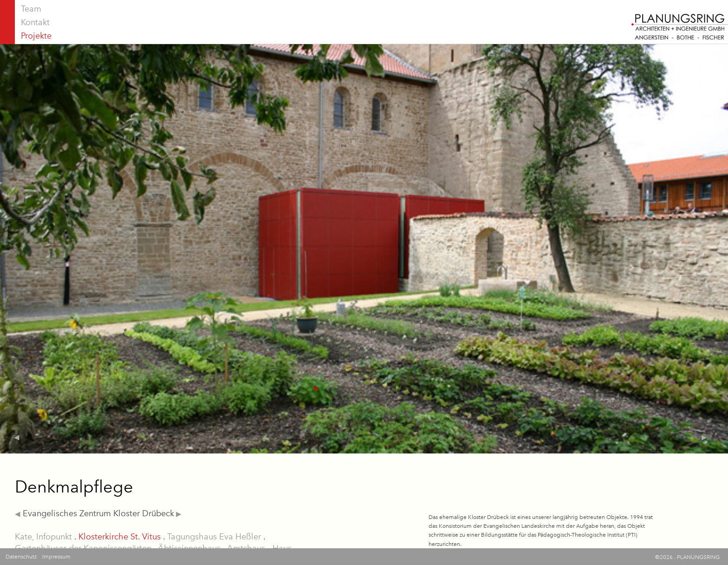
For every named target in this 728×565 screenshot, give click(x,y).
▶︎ (178, 514)
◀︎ (18, 514)
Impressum (56, 557)
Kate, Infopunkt (43, 537)
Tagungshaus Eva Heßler (214, 537)
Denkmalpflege (74, 487)
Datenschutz (21, 557)
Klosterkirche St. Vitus (120, 537)
